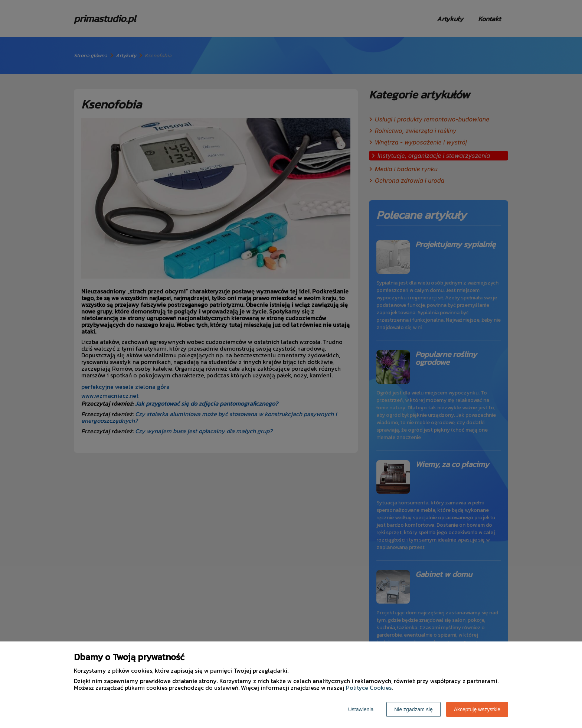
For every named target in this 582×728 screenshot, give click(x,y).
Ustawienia (361, 709)
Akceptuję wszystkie (477, 709)
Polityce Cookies (369, 688)
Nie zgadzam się (413, 709)
